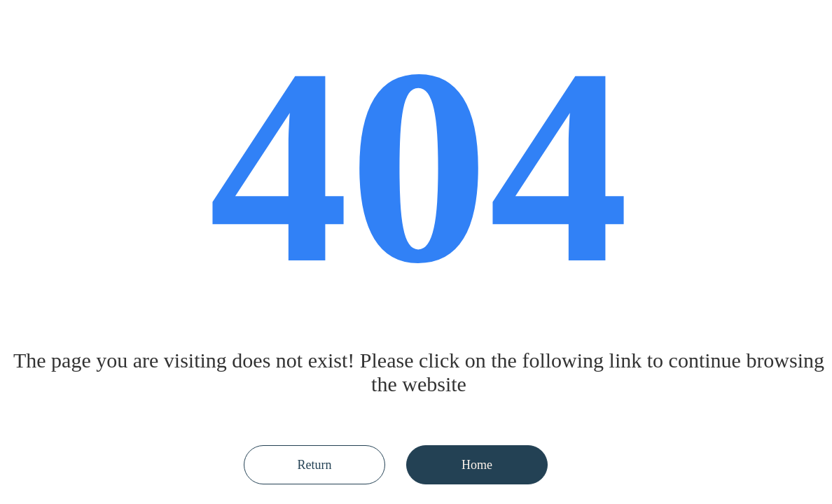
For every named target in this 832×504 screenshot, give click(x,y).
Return (315, 465)
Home (477, 465)
